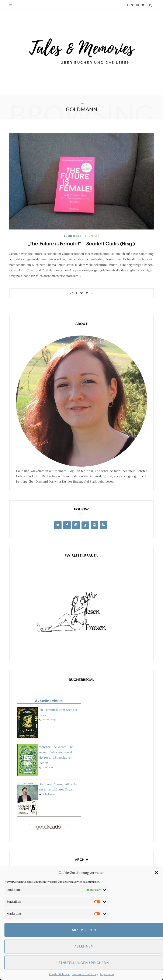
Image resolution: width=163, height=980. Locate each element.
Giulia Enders (48, 794)
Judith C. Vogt (49, 720)
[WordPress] (94, 525)
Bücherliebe (73, 236)
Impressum (107, 974)
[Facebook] (67, 525)
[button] (156, 873)
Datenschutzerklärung (85, 974)
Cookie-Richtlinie (59, 974)
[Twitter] (58, 525)
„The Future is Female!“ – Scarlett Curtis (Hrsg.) (81, 243)
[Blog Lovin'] (85, 525)
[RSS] (103, 525)
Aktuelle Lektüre (49, 701)
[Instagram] (76, 525)
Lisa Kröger (47, 767)
